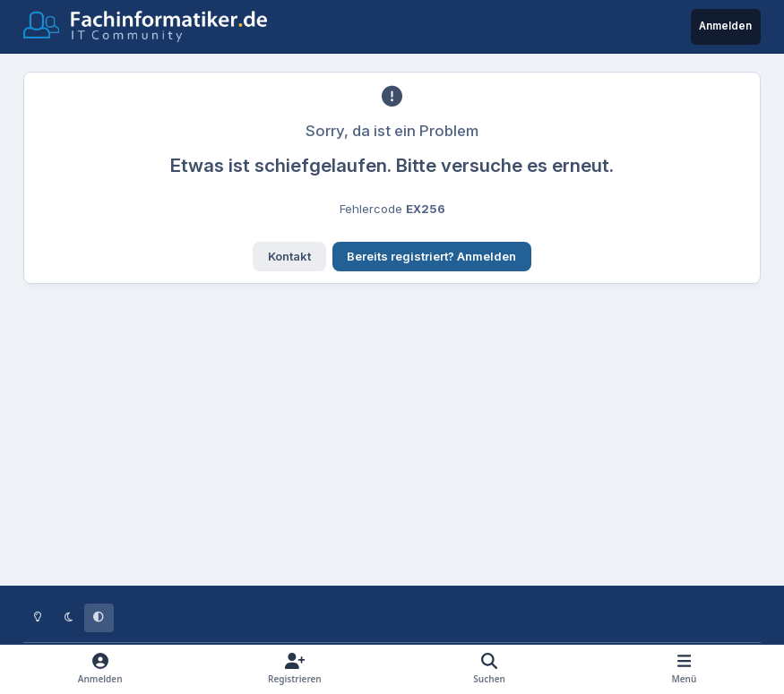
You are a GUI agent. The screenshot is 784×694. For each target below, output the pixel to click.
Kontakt (289, 256)
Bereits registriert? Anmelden (431, 256)
